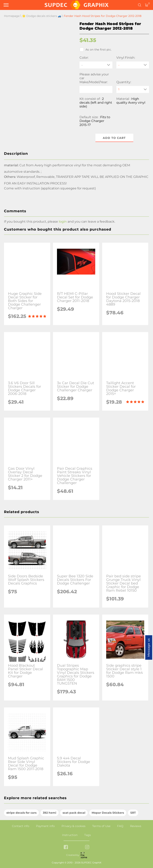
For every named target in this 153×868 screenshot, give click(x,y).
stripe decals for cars (21, 813)
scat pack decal (74, 813)
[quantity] (133, 89)
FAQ (120, 826)
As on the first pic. (96, 50)
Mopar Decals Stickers (108, 813)
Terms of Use (101, 826)
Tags (88, 835)
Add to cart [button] (114, 138)
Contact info (21, 826)
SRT (133, 813)
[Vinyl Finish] (133, 65)
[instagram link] (87, 847)
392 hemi (50, 813)
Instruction (70, 835)
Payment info (45, 826)
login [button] (63, 222)
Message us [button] (149, 647)
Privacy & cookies (74, 826)
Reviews (136, 826)
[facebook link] (66, 847)
